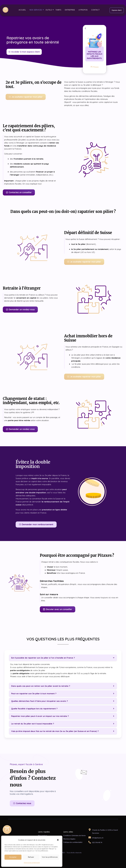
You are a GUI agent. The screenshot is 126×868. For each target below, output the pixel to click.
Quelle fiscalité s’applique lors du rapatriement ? (34, 709)
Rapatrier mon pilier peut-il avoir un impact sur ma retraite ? (40, 716)
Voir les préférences (50, 857)
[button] (58, 840)
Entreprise (70, 10)
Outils (49, 10)
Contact (95, 10)
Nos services (36, 10)
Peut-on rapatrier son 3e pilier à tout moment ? (34, 693)
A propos (83, 10)
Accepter (13, 857)
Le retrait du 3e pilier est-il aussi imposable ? (33, 724)
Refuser (31, 857)
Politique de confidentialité (32, 863)
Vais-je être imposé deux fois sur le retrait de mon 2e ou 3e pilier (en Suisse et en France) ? (55, 731)
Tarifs (58, 10)
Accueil (22, 10)
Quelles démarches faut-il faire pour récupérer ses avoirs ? (40, 701)
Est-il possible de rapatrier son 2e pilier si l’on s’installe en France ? (43, 658)
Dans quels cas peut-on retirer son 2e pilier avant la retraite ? (41, 686)
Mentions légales (69, 839)
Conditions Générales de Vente (74, 835)
